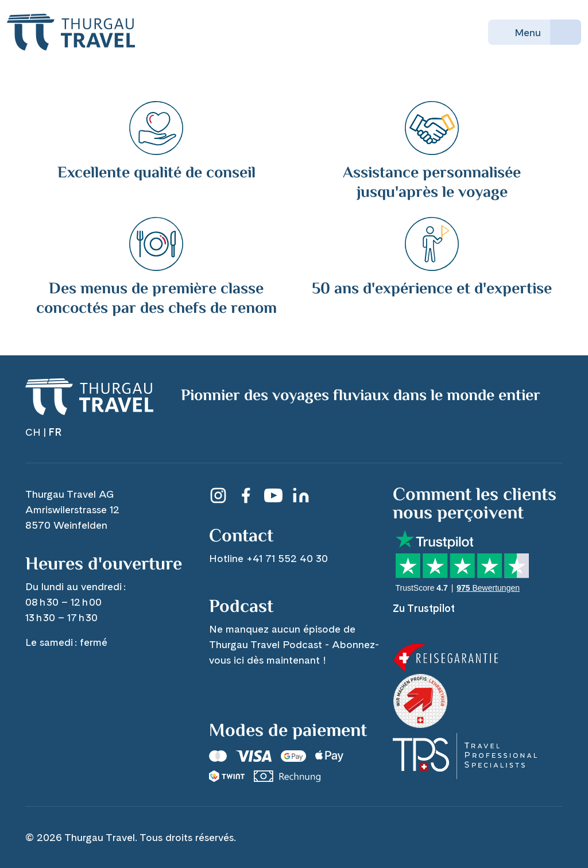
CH (33, 432)
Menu (519, 32)
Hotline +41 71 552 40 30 (268, 558)
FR (55, 432)
